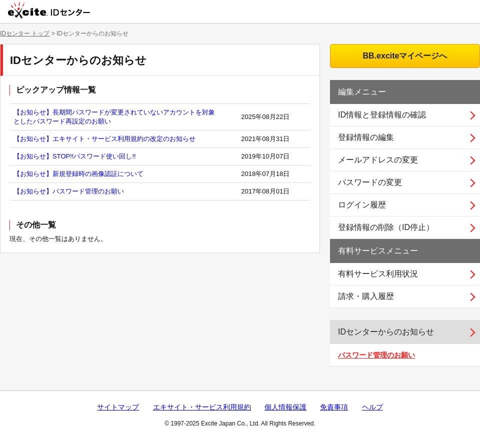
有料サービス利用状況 (378, 274)
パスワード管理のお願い (376, 355)
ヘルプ (372, 407)
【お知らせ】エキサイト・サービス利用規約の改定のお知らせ (104, 139)
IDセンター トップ (25, 33)
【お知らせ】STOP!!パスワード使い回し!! (75, 156)
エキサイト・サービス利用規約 (202, 407)
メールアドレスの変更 (378, 160)
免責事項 (334, 407)
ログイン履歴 (362, 205)
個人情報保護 (285, 407)
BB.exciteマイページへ (405, 56)
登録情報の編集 (366, 137)
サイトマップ (118, 407)
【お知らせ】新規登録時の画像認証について (78, 174)
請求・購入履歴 (366, 296)
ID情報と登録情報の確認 (382, 115)
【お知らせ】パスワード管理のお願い (69, 191)
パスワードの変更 (370, 182)
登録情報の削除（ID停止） (386, 227)
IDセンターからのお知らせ (386, 332)
